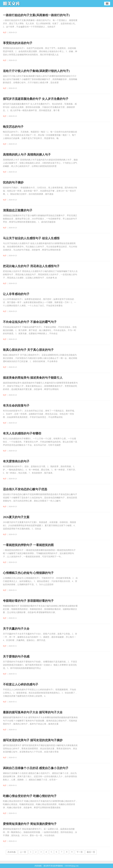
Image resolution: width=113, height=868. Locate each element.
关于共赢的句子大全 (16, 629)
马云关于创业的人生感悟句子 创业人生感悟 (31, 238)
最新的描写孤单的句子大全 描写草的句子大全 (33, 712)
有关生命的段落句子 (16, 406)
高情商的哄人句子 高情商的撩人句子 (27, 155)
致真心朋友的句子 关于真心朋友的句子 (28, 350)
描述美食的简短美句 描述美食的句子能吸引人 (33, 378)
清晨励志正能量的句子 (18, 210)
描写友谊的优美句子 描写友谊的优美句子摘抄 (33, 740)
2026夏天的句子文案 (16, 517)
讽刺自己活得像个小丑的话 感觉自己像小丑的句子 (36, 768)
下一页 (80, 852)
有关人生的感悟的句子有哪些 (22, 433)
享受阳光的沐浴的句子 (18, 43)
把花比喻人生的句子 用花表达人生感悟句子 (31, 266)
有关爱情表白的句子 (16, 461)
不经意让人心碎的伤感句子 (21, 684)
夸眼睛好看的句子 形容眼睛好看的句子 (28, 601)
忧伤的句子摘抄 (13, 182)
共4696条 (12, 852)
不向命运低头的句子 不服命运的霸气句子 (30, 322)
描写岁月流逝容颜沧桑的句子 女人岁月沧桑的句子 (36, 99)
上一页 (23, 852)
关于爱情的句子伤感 (16, 657)
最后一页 (91, 852)
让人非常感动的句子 (16, 294)
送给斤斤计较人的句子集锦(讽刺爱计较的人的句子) (36, 71)
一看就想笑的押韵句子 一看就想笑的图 (28, 545)
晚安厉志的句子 (13, 127)
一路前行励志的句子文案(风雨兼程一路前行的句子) (36, 15)
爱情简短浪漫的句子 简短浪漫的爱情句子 (30, 824)
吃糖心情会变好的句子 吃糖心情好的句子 (30, 796)
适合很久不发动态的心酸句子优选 (25, 489)
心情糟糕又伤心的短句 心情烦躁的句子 (28, 573)
